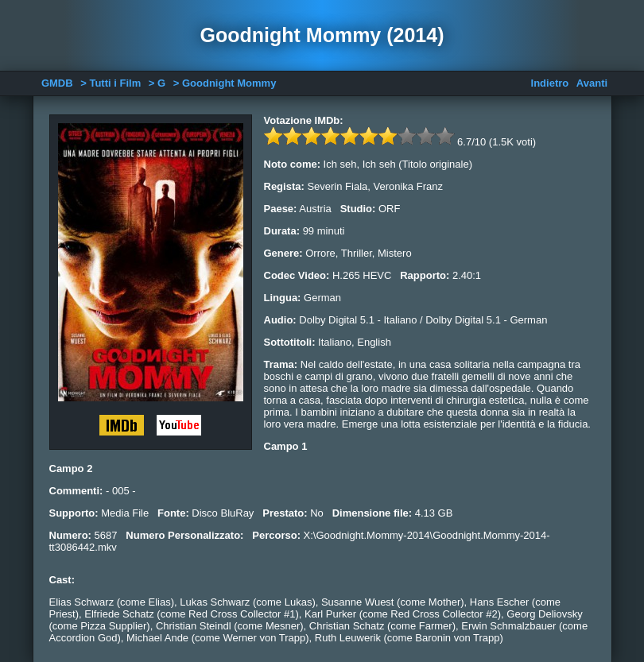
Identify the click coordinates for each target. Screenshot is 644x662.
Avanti (592, 83)
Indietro (550, 83)
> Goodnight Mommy (225, 83)
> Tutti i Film (111, 83)
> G (157, 83)
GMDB (57, 83)
